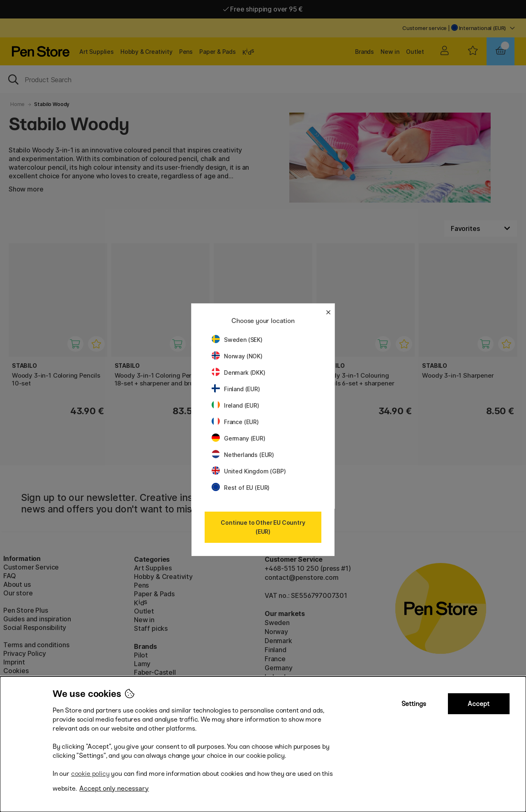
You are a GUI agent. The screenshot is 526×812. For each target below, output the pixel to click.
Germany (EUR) (239, 438)
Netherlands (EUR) (243, 455)
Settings (414, 704)
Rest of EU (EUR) (241, 488)
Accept (479, 704)
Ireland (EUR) (235, 405)
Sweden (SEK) (237, 340)
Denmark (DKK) (239, 373)
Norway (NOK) (237, 356)
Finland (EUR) (236, 389)
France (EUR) (235, 422)
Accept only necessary (114, 788)
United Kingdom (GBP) (249, 471)
